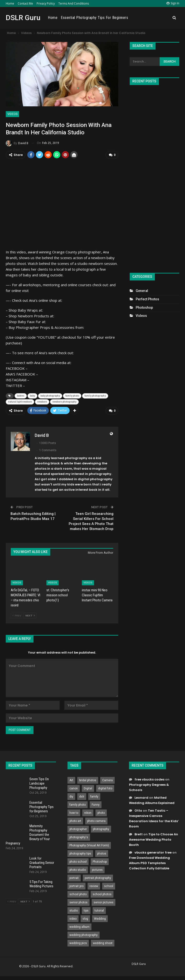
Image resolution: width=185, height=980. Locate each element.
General (142, 291)
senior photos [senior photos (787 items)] (78, 902)
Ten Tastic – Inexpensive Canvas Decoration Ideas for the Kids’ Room (154, 818)
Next (30, 615)
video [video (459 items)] (73, 918)
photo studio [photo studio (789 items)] (78, 870)
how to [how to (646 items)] (74, 813)
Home (10, 3)
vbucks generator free (153, 852)
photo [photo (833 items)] (101, 813)
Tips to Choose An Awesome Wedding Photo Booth (154, 839)
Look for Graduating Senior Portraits (42, 862)
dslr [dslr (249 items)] (82, 796)
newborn (42, 402)
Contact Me (25, 3)
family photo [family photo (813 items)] (78, 804)
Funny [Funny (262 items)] (96, 804)
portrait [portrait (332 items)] (74, 878)
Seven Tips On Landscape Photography (39, 783)
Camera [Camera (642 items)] (107, 780)
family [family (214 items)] (94, 796)
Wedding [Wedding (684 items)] (100, 918)
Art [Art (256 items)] (71, 780)
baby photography (50, 396)
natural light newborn (20, 402)
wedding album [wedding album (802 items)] (79, 927)
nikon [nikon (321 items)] (88, 813)
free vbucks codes (149, 779)
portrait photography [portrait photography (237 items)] (98, 878)
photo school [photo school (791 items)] (78, 861)
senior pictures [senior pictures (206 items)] (104, 902)
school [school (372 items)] (109, 886)
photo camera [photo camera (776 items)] (96, 821)
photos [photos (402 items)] (102, 853)
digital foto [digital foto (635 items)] (105, 788)
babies (21, 396)
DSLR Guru (23, 18)
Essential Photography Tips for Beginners (123, 18)
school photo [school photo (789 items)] (78, 894)
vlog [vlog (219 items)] (85, 918)
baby (32, 396)
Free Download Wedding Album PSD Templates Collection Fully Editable (149, 863)
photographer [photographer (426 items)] (78, 829)
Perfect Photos (147, 299)
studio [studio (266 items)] (74, 910)
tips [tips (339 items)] (86, 910)
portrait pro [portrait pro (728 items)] (76, 886)
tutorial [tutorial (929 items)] (99, 910)
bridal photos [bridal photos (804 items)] (88, 780)
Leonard (141, 797)
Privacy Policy (46, 3)
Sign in (173, 3)
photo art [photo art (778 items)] (75, 821)
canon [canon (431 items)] (74, 788)
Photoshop (144, 308)
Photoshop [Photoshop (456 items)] (100, 861)
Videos (12, 114)
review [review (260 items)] (94, 886)
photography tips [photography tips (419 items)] (80, 853)
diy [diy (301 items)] (71, 796)
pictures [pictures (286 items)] (97, 870)
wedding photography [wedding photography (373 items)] (84, 935)
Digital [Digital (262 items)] (88, 788)
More (164, 18)
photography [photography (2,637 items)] (101, 829)
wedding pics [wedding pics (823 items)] (78, 943)
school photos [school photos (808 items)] (102, 894)
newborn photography (64, 402)
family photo (72, 396)
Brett (139, 834)
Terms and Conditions (74, 3)
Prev (17, 615)
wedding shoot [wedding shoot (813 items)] (103, 943)
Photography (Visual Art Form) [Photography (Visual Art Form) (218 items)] (89, 845)
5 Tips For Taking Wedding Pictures (41, 884)
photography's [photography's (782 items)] (79, 837)
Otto (138, 810)
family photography (95, 396)
